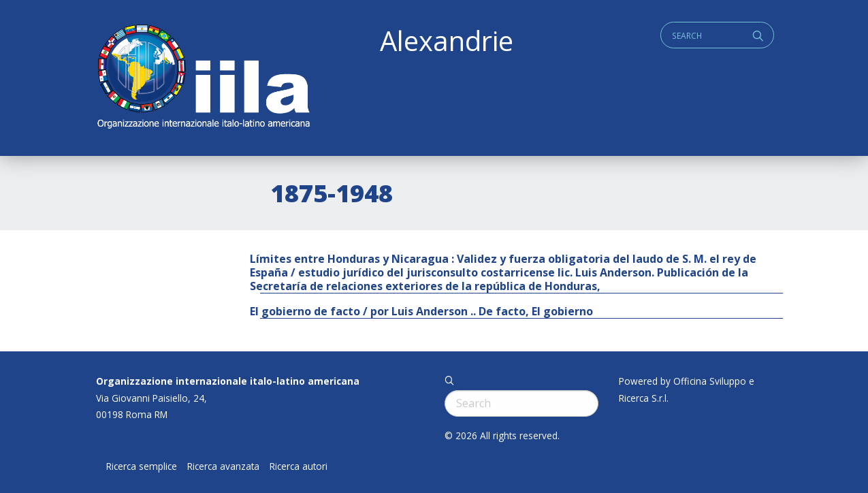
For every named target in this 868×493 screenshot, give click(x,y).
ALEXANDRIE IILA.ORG (203, 78)
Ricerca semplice (142, 466)
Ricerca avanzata (223, 466)
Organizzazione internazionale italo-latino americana (228, 381)
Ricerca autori (299, 466)
